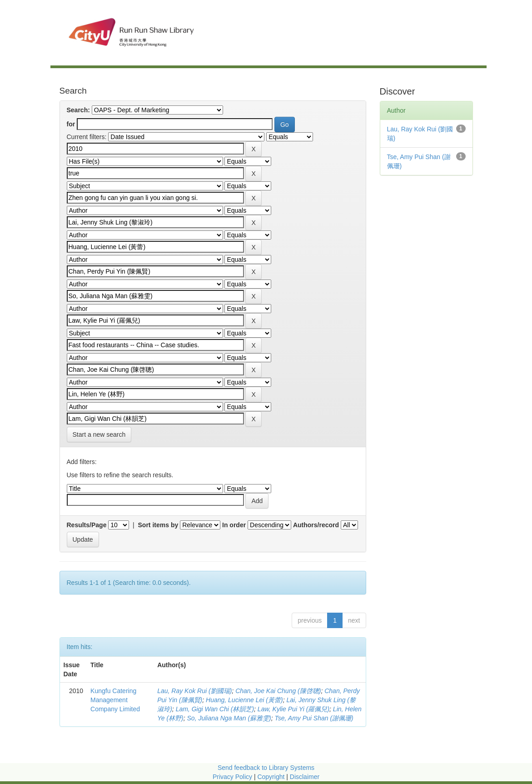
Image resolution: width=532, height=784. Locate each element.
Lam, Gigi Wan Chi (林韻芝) (215, 709)
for (71, 124)
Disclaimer (305, 777)
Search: (78, 110)
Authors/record (316, 525)
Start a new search (99, 434)
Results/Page (87, 525)
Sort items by (158, 525)
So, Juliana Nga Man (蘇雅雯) (229, 718)
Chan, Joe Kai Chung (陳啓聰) (278, 691)
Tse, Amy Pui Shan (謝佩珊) (314, 718)
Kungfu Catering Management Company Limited (115, 700)
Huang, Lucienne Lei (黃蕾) (244, 700)
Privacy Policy (232, 777)
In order (234, 525)
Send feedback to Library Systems (266, 768)
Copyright (272, 777)
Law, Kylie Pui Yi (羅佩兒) (293, 709)
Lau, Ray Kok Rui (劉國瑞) (194, 691)
